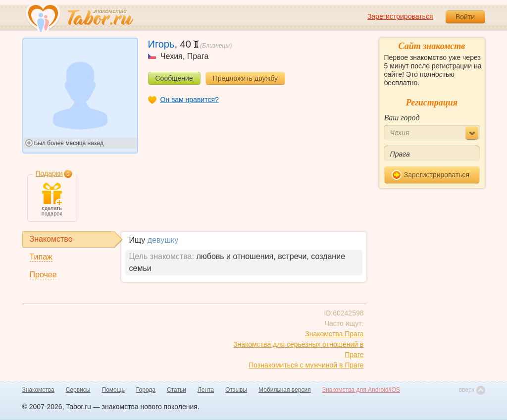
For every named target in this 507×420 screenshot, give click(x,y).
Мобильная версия (285, 390)
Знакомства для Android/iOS (361, 390)
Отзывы (236, 390)
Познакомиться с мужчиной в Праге (306, 365)
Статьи (177, 390)
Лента (206, 390)
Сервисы (78, 390)
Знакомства (38, 390)
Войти (465, 17)
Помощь (113, 390)
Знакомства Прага (334, 334)
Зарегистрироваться (400, 16)
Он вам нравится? (190, 100)
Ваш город (402, 118)
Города (146, 390)
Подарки (49, 173)
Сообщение (174, 78)
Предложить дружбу (245, 78)
